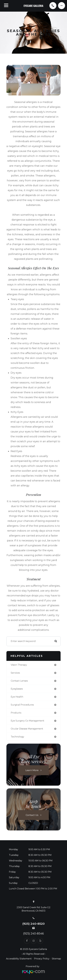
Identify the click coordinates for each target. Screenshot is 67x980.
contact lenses (19, 681)
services (15, 673)
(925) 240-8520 (33, 924)
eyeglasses (17, 689)
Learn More (32, 770)
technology (17, 737)
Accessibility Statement (19, 959)
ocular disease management (27, 729)
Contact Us (32, 815)
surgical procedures (22, 705)
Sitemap (56, 959)
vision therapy (19, 665)
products (16, 713)
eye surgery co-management (27, 721)
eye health (17, 697)
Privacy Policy (42, 959)
